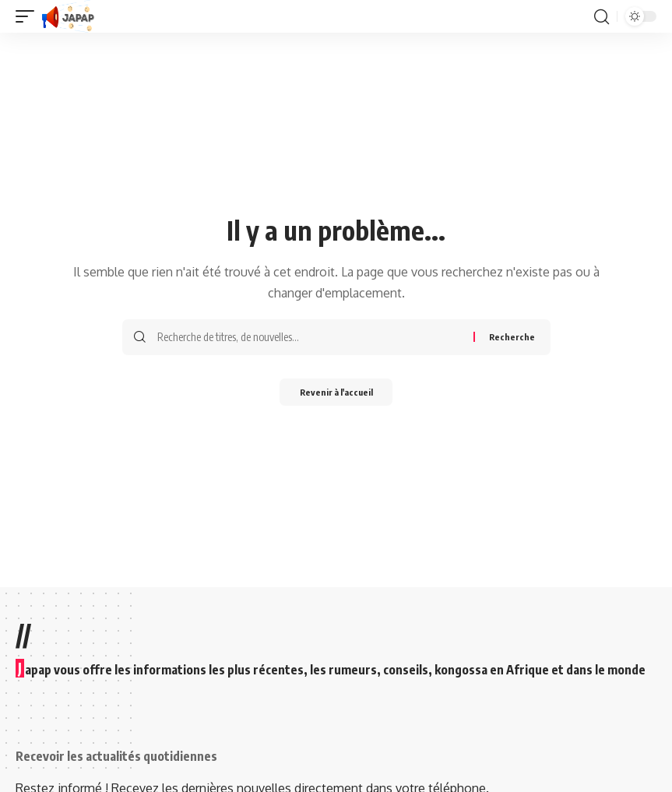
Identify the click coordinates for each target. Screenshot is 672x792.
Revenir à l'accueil (336, 394)
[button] (29, 16)
